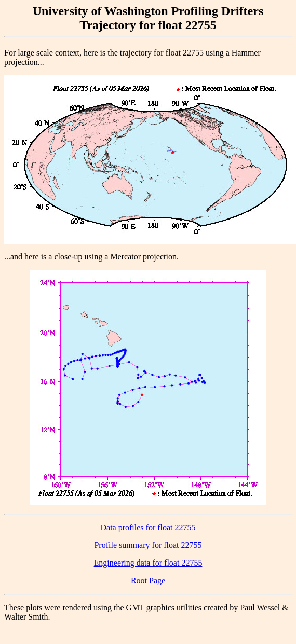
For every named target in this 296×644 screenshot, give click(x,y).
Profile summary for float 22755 (148, 545)
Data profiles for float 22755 (148, 527)
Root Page (148, 580)
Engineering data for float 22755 (148, 563)
